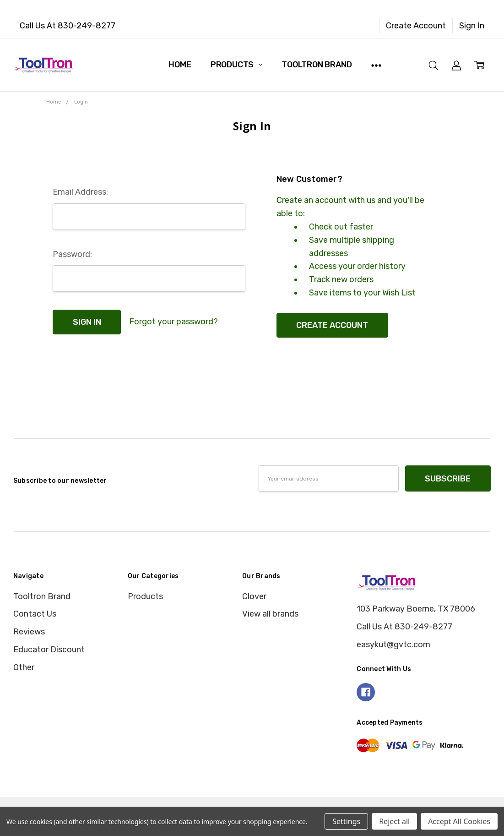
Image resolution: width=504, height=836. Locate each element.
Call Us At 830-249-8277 (68, 26)
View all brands (270, 614)
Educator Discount (49, 650)
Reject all (394, 821)
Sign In (472, 26)
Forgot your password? (173, 322)
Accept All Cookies (459, 821)
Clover (254, 596)
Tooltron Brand (317, 65)
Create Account (416, 26)
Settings (346, 821)
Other (24, 667)
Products (236, 65)
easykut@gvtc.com (393, 645)
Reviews (29, 632)
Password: (72, 254)
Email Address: (80, 192)
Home (180, 65)
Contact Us (35, 614)
